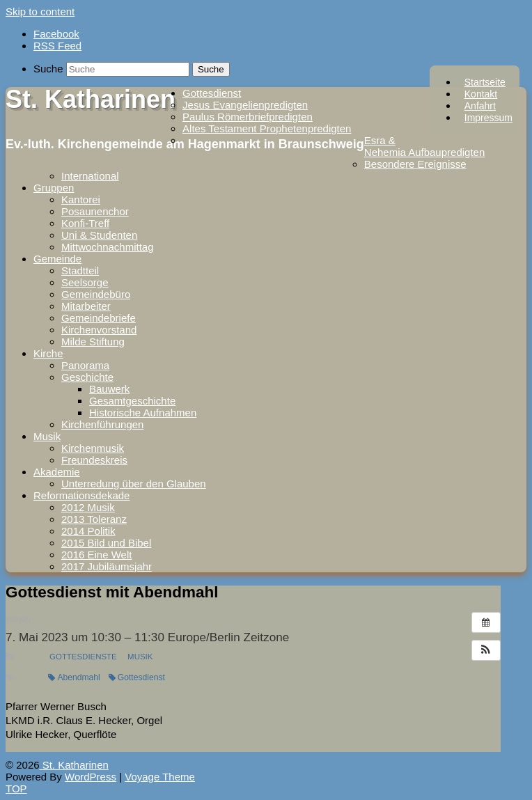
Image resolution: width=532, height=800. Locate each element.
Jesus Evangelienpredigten (245, 105)
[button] (486, 650)
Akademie (57, 472)
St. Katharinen (91, 99)
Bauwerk (109, 389)
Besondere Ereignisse (415, 164)
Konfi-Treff (85, 223)
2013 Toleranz (94, 519)
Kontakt (481, 94)
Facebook (56, 34)
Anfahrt (480, 106)
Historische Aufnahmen (143, 413)
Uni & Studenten (99, 235)
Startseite (485, 82)
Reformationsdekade (81, 495)
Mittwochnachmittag (108, 247)
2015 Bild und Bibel (106, 543)
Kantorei (81, 199)
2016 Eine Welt (96, 555)
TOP (16, 789)
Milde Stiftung (93, 342)
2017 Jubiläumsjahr (107, 566)
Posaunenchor (95, 211)
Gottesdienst (212, 93)
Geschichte (87, 377)
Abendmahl (74, 677)
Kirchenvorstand (99, 330)
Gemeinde (57, 259)
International (90, 176)
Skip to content (40, 11)
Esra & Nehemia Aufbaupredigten (424, 146)
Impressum (488, 118)
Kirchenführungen (102, 424)
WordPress (91, 777)
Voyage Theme (160, 777)
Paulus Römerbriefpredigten (248, 117)
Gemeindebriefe (99, 318)
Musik (47, 436)
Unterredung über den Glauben (134, 484)
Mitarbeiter (86, 306)
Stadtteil (80, 270)
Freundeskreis (94, 460)
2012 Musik (88, 507)
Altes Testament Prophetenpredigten (267, 128)
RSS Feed (57, 46)
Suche (48, 69)
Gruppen (54, 188)
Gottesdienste (83, 657)
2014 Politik (88, 531)
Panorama (85, 365)
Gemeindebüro (96, 294)
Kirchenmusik (93, 448)
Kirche (48, 353)
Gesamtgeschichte (132, 401)
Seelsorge (85, 282)
